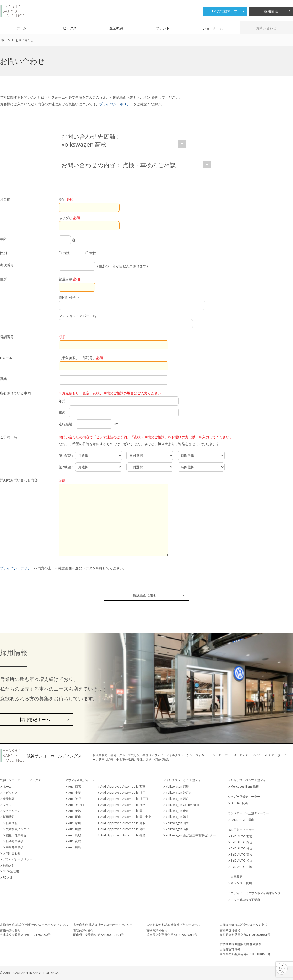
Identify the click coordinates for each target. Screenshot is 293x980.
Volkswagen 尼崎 (177, 787)
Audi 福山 (75, 823)
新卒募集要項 (15, 841)
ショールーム (213, 28)
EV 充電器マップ (225, 11)
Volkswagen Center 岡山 (182, 805)
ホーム (21, 28)
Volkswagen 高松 (177, 829)
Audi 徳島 (75, 847)
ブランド (163, 28)
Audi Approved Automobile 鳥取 (123, 823)
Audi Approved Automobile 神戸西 (124, 799)
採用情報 (271, 11)
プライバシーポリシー (116, 104)
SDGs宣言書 (11, 871)
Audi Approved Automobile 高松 (123, 829)
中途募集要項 (15, 847)
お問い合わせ (266, 28)
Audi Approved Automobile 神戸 (123, 793)
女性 (91, 253)
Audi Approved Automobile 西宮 (123, 787)
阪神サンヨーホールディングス (12, 11)
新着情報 (12, 823)
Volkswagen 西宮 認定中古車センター (191, 835)
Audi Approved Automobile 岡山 (123, 811)
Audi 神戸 (75, 799)
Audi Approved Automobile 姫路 (123, 805)
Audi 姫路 (75, 811)
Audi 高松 (75, 841)
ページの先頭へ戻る (288, 965)
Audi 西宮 (75, 787)
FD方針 (8, 877)
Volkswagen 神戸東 (179, 793)
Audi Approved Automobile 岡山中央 (126, 817)
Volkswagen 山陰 (177, 823)
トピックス (68, 28)
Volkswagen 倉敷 (177, 811)
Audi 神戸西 (76, 805)
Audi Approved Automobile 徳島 (123, 835)
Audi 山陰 (75, 829)
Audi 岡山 (75, 817)
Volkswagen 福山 (177, 817)
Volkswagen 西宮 (177, 799)
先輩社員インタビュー (21, 829)
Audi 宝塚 (75, 793)
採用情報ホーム (35, 719)
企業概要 (116, 28)
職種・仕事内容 (16, 835)
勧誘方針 (9, 865)
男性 (64, 253)
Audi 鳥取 (75, 835)
